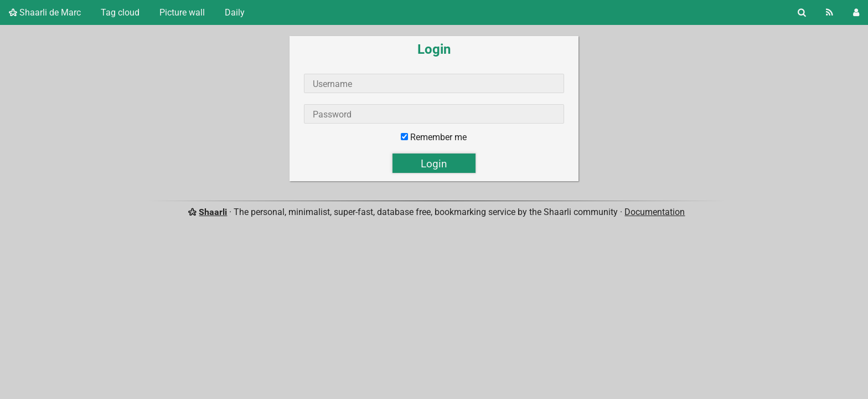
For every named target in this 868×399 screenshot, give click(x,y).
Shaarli (213, 212)
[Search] (802, 12)
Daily (235, 12)
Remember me (438, 137)
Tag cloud (120, 12)
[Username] (434, 83)
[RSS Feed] (830, 12)
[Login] (856, 12)
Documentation (655, 212)
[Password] (434, 114)
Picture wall (182, 12)
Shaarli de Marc (45, 12)
